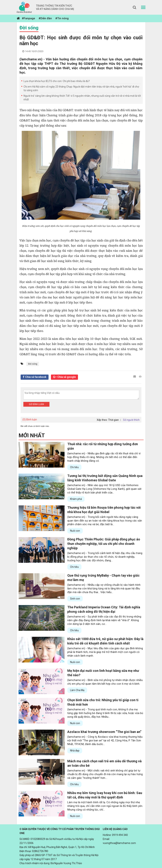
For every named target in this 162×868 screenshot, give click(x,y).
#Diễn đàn (45, 18)
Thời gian (113, 420)
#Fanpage (29, 18)
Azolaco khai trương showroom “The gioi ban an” (104, 732)
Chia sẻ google (67, 377)
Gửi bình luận (36, 404)
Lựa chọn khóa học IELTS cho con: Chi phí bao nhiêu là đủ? (57, 81)
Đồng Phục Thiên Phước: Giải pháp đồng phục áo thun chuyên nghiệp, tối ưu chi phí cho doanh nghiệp (104, 544)
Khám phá (76, 499)
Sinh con (75, 599)
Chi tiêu (74, 467)
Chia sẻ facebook (36, 377)
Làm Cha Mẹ (77, 690)
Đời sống (29, 28)
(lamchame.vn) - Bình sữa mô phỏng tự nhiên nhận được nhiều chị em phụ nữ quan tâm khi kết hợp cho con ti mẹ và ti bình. (105, 682)
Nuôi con (75, 531)
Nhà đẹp (75, 751)
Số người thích (131, 420)
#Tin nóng (62, 18)
